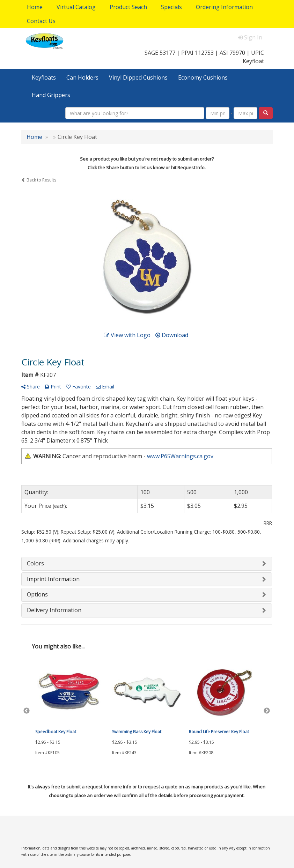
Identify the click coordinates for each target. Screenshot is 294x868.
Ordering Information (224, 7)
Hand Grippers (51, 95)
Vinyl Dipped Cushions (138, 77)
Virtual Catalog (76, 7)
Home (35, 7)
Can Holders (82, 77)
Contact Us (41, 21)
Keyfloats (44, 77)
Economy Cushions (203, 77)
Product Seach (128, 7)
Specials (171, 7)
